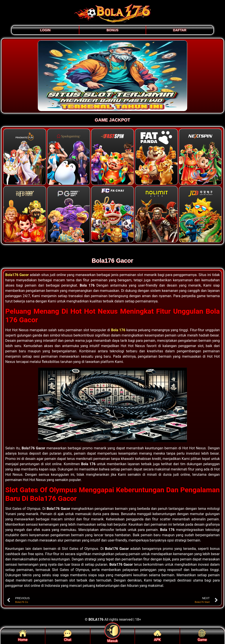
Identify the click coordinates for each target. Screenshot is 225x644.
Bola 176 (118, 330)
